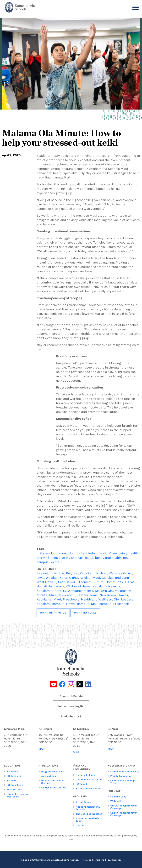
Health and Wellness (96, 599)
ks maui (56, 562)
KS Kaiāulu (82, 784)
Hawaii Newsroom (50, 586)
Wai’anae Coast (120, 573)
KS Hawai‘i (13, 772)
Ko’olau (85, 578)
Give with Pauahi (71, 696)
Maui (57, 599)
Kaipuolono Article (50, 573)
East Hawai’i (67, 582)
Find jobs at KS (71, 716)
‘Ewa (40, 578)
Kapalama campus (50, 604)
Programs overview (53, 772)
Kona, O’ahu (69, 578)
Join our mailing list (71, 706)
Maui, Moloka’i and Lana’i (112, 578)
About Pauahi (84, 802)
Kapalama (44, 599)
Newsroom (108, 595)
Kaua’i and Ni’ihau (93, 573)
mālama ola (45, 553)
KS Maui (11, 781)
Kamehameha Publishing (125, 772)
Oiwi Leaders (123, 599)
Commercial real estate (90, 780)
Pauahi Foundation (121, 776)
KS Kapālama (14, 776)
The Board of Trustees (89, 814)
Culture (98, 582)
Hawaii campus (78, 604)
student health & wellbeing (106, 553)
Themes (84, 582)
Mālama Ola (14, 790)
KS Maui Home (87, 595)
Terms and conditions (93, 860)
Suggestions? (114, 860)
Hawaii (123, 595)
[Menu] (135, 8)
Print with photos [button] (53, 613)
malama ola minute (70, 553)
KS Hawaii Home (78, 586)
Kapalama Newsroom (108, 586)
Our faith (81, 825)
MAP (42, 749)
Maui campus (101, 604)
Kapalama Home (49, 591)
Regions (72, 573)
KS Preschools (15, 785)
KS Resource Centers (54, 788)
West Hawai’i (46, 582)
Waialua (52, 578)
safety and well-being (77, 558)
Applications (49, 776)
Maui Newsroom (61, 595)
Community (114, 582)
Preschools (71, 599)
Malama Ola (104, 591)
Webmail (115, 801)
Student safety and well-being (18, 795)
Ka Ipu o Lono (118, 797)
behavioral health (108, 558)
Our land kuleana (86, 775)
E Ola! (129, 582)
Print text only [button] (85, 613)
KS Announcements (78, 591)
